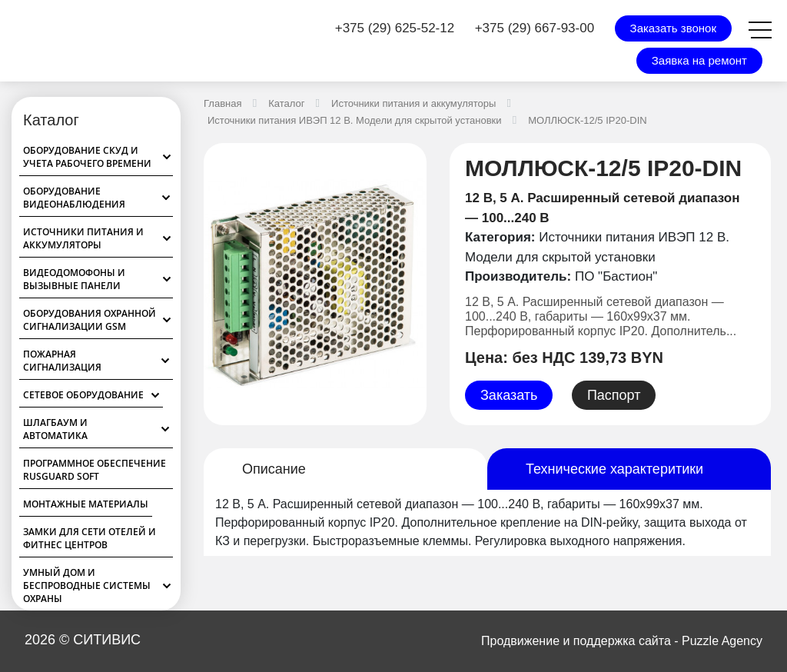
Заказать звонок (673, 28)
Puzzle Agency (722, 641)
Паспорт (614, 395)
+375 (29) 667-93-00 (535, 28)
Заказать (509, 395)
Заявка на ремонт (699, 60)
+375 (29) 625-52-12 (395, 28)
